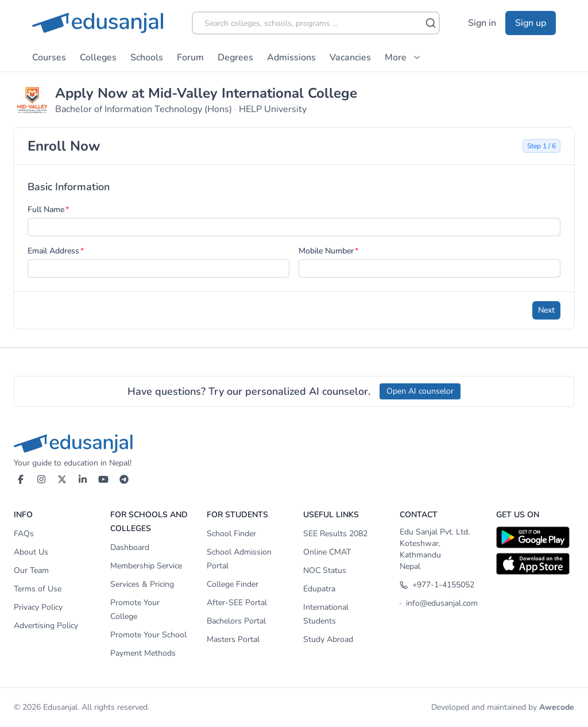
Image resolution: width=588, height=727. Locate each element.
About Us (31, 552)
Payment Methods (143, 653)
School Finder (231, 534)
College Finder (233, 584)
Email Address (53, 251)
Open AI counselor (420, 391)
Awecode (557, 707)
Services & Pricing (142, 584)
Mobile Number (326, 251)
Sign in (482, 23)
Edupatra (319, 589)
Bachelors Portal (236, 621)
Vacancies (350, 57)
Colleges (98, 57)
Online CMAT (327, 552)
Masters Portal (233, 639)
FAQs (24, 534)
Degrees (235, 57)
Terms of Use (38, 589)
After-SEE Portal (237, 603)
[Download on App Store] (535, 564)
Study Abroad (328, 639)
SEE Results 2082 (335, 534)
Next (546, 310)
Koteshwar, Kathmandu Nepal (420, 555)
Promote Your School (148, 635)
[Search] (431, 23)
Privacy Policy (38, 607)
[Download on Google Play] (535, 537)
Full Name (46, 209)
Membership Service (146, 566)
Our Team (31, 570)
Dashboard (130, 547)
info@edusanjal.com (439, 603)
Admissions (291, 57)
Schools (147, 57)
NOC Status (325, 570)
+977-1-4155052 (437, 585)
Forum (190, 57)
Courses (49, 57)
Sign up (531, 23)
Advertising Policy (46, 626)
